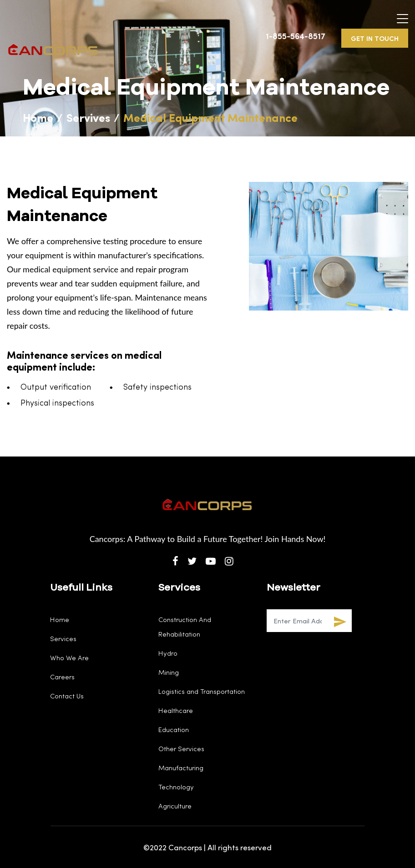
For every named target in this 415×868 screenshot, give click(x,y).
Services (63, 638)
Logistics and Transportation (202, 691)
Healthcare (176, 710)
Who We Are (69, 657)
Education (174, 729)
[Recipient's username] (298, 621)
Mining (169, 672)
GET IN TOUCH (375, 38)
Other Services (181, 748)
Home (38, 117)
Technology (176, 787)
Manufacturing (181, 768)
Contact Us (67, 696)
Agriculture (175, 806)
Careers (62, 677)
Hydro (168, 653)
